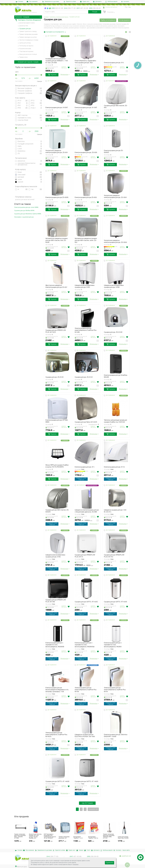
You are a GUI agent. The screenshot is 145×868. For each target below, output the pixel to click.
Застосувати (19, 81)
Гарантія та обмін (70, 2)
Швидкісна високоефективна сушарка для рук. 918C (85, 286)
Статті (87, 850)
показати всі (93, 809)
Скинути (40, 82)
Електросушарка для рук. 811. (85, 467)
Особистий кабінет (111, 7)
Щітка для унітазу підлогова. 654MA (123, 838)
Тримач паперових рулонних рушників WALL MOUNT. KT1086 (20, 836)
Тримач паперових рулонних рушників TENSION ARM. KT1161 (109, 836)
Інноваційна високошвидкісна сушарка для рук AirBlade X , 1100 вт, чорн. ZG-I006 (57, 61)
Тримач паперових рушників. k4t (64, 838)
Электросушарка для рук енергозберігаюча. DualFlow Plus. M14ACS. (57, 735)
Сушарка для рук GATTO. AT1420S (115, 602)
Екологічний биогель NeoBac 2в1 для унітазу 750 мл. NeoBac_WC (35, 836)
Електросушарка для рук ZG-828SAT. (114, 152)
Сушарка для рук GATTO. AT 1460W (57, 782)
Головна (19, 2)
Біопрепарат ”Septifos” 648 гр (93, 838)
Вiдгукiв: (49, 68)
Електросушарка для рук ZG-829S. (57, 198)
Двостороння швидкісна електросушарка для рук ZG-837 (56, 286)
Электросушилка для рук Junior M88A (26, 207)
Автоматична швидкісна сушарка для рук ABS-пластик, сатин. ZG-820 (86, 241)
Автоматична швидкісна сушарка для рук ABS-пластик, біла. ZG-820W (57, 241)
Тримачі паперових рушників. (29, 34)
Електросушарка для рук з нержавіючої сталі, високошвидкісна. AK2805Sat (85, 645)
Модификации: (94, 425)
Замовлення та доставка (51, 2)
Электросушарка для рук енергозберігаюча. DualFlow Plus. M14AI (86, 690)
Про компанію (32, 2)
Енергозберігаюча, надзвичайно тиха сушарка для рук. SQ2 (85, 62)
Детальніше (65, 75)
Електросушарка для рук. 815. (114, 63)
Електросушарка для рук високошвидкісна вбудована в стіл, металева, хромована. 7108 (57, 690)
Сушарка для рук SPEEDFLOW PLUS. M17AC (114, 556)
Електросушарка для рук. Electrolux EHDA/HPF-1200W (116, 736)
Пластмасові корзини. (26, 52)
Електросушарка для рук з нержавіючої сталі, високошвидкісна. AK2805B (55, 645)
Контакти (125, 2)
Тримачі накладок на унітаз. (28, 37)
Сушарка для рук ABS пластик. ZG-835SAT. (57, 511)
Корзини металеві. (25, 49)
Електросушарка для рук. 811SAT (86, 108)
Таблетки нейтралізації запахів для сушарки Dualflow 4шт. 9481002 (115, 421)
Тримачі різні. (24, 57)
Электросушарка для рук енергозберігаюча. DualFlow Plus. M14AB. (86, 330)
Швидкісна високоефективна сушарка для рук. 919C (55, 556)
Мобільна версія (111, 2)
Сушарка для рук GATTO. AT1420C (86, 602)
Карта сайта (126, 850)
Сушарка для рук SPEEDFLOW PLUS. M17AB (56, 601)
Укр (130, 7)
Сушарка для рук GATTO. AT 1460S (86, 782)
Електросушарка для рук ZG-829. (86, 198)
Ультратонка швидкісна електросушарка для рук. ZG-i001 (57, 152)
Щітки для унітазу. (25, 43)
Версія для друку (21, 866)
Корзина (108, 12)
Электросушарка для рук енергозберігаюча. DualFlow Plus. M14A (115, 690)
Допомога (97, 2)
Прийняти (109, 863)
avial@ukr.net (125, 856)
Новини (79, 850)
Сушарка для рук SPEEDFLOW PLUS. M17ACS (56, 331)
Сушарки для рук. (25, 29)
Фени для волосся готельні (28, 54)
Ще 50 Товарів (87, 803)
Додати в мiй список (64, 67)
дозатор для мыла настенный (25, 200)
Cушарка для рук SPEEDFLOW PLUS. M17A (85, 556)
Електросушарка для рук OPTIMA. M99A (57, 421)
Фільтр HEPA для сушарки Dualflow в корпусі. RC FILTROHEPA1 (57, 466)
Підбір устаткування (108, 20)
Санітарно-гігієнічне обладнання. (59, 17)
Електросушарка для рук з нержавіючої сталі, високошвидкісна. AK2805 (113, 645)
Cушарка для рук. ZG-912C (84, 377)
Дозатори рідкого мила (27, 23)
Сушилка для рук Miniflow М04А (24, 211)
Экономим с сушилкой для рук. (24, 217)
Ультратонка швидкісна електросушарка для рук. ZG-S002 (115, 241)
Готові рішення (124, 20)
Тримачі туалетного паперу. (28, 32)
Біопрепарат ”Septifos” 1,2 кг (78, 838)
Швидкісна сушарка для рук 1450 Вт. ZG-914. (115, 511)
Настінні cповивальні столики (29, 40)
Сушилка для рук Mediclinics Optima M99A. (28, 214)
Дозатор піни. (24, 26)
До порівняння (52, 36)
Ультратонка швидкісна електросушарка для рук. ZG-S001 (115, 197)
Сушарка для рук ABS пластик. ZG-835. (116, 107)
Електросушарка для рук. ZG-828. (86, 153)
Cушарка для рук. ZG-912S (54, 377)
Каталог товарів (22, 17)
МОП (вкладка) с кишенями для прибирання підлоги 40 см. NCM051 (50, 836)
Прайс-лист (85, 2)
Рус (126, 7)
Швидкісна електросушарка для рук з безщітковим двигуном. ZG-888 (87, 511)
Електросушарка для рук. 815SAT (57, 108)
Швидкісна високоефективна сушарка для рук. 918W (114, 286)
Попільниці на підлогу (26, 46)
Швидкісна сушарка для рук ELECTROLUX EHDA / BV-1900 (85, 736)
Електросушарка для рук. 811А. (114, 467)
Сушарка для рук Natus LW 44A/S (86, 422)
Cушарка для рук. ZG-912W (113, 332)
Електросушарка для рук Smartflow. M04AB (116, 376)
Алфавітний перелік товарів (28, 62)
